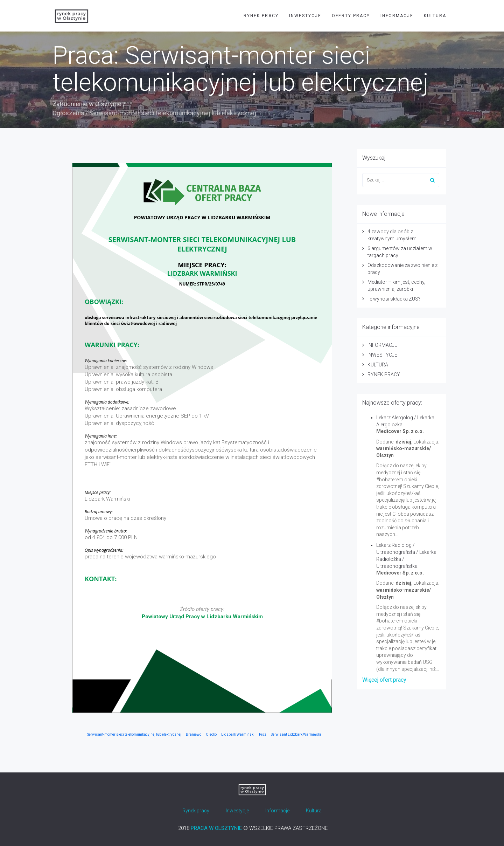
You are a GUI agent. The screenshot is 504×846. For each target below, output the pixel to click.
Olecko (211, 734)
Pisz (263, 734)
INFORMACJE (397, 16)
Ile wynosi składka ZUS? (394, 299)
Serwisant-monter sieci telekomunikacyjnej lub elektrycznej (134, 734)
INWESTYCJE (305, 16)
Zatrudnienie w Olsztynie (87, 104)
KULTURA (435, 16)
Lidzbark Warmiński (238, 734)
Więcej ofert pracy (384, 680)
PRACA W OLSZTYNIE (216, 828)
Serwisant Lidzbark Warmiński (296, 734)
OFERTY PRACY (351, 16)
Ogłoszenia (68, 113)
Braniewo (194, 734)
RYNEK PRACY (261, 16)
